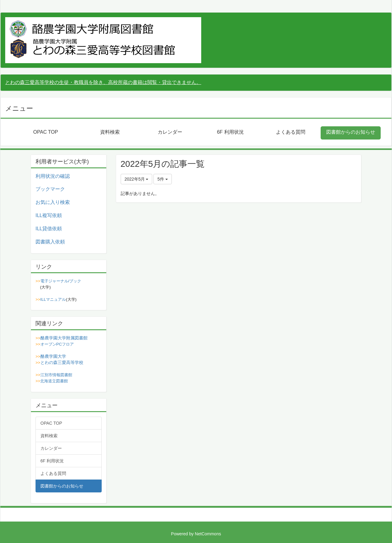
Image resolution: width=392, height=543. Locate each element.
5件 (163, 179)
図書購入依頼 (50, 242)
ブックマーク (50, 189)
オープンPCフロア (57, 344)
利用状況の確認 (53, 176)
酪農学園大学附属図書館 (64, 338)
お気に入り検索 (53, 202)
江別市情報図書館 (56, 375)
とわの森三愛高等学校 (62, 362)
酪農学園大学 (53, 356)
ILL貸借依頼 (49, 229)
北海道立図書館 (54, 381)
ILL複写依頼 (49, 215)
